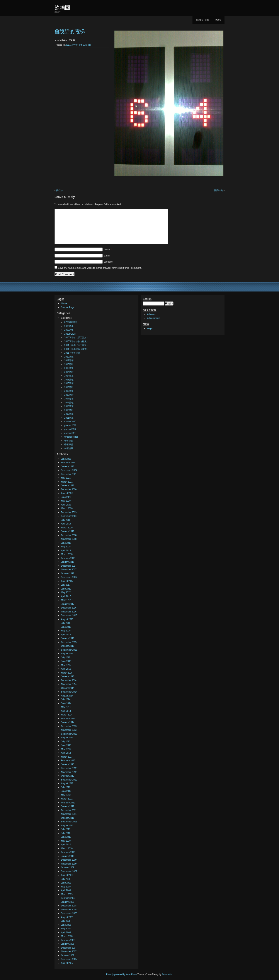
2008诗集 (69, 326)
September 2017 (69, 577)
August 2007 (67, 963)
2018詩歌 (69, 403)
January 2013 (68, 764)
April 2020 (66, 505)
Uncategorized (71, 437)
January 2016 (68, 638)
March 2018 (67, 554)
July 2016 (66, 623)
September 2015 (69, 650)
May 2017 (66, 592)
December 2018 (69, 535)
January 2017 (68, 604)
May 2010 (66, 841)
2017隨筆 (69, 399)
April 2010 (66, 845)
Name (108, 249)
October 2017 (68, 573)
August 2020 (67, 493)
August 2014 (67, 696)
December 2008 (69, 906)
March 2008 (67, 936)
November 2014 (69, 684)
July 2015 (66, 658)
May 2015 (66, 665)
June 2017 (66, 589)
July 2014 (66, 699)
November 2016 (69, 612)
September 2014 (69, 692)
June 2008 (66, 925)
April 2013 (66, 753)
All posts (151, 314)
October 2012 (68, 776)
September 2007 (69, 959)
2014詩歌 (69, 372)
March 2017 (67, 600)
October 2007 (68, 955)
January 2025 (68, 467)
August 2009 (67, 875)
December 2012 (69, 768)
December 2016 (69, 608)
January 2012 (68, 806)
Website (108, 262)
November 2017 (69, 570)
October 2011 (68, 818)
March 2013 (67, 757)
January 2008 (68, 944)
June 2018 (66, 543)
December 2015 (69, 642)
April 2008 (66, 933)
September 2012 (69, 780)
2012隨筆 (69, 360)
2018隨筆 (69, 406)
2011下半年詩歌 (72, 353)
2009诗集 (69, 330)
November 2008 (69, 910)
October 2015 (68, 646)
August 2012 (67, 783)
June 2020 (66, 497)
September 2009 (69, 871)
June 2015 (66, 661)
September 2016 (69, 615)
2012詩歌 (69, 357)
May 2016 (66, 631)
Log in (150, 329)
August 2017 (67, 581)
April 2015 (66, 669)
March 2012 (67, 799)
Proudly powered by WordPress (121, 974)
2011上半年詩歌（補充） (77, 349)
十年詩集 (69, 441)
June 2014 (66, 703)
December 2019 (69, 512)
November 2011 (69, 814)
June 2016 (66, 627)
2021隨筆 (69, 418)
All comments (154, 318)
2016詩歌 (69, 387)
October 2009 (68, 867)
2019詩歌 (69, 410)
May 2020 (66, 501)
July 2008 (66, 921)
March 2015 (67, 673)
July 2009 (66, 879)
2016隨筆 (69, 391)
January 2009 (68, 902)
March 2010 (67, 848)
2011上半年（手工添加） (79, 45)
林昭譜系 (69, 448)
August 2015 (67, 654)
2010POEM (70, 334)
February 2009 (68, 898)
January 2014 (68, 722)
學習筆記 (69, 444)
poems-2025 (70, 426)
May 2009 (66, 887)
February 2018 (68, 558)
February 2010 (68, 852)
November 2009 (69, 864)
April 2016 (66, 635)
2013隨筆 (69, 368)
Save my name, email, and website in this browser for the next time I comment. (100, 268)
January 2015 (68, 677)
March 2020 (67, 508)
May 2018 (66, 547)
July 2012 (66, 787)
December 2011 (69, 810)
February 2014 (68, 719)
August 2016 (67, 619)
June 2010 (66, 837)
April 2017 (66, 596)
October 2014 (68, 688)
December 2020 (69, 489)
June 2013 (66, 745)
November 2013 (69, 730)
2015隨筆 (69, 383)
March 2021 (67, 482)
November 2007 (69, 952)
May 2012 (66, 795)
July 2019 (66, 520)
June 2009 (66, 883)
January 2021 (68, 486)
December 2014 (69, 680)
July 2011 (66, 829)
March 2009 (67, 894)
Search (147, 299)
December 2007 (69, 948)
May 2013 (66, 749)
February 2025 (68, 463)
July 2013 (66, 742)
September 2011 (69, 822)
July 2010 (66, 833)
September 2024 (69, 470)
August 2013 (67, 738)
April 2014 (66, 711)
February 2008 (68, 940)
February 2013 (68, 761)
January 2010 (68, 856)
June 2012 (66, 791)
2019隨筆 (69, 414)
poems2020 (70, 429)
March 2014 (67, 715)
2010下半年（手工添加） (77, 338)
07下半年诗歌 (71, 322)
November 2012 (69, 772)
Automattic (167, 974)
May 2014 (66, 707)
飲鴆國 (62, 8)
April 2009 (66, 890)
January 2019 (68, 531)
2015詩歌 (69, 380)
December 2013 (69, 726)
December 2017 (69, 566)
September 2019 (69, 516)
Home (218, 20)
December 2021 (69, 474)
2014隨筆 (69, 376)
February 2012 (68, 803)
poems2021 (70, 433)
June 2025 (66, 459)
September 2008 (69, 913)
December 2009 (69, 860)
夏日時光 (218, 190)
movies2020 (70, 422)
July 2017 (66, 585)
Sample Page (202, 20)
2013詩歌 (69, 364)
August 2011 (67, 826)
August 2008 (67, 917)
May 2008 (66, 929)
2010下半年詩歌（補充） (77, 341)
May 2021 (66, 478)
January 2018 (68, 562)
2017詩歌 (69, 395)
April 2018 (66, 551)
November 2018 (69, 539)
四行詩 (60, 190)
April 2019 (66, 524)
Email (108, 256)
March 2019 (67, 528)
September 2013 (69, 734)
